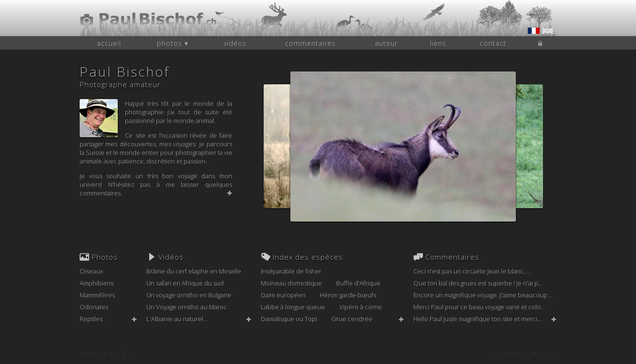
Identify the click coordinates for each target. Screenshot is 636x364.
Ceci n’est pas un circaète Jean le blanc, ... (472, 271)
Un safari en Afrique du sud (185, 283)
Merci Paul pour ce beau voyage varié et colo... (479, 307)
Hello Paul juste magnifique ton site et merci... (477, 319)
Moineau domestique (291, 283)
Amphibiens (97, 283)
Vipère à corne (361, 307)
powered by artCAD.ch (526, 354)
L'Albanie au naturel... (177, 319)
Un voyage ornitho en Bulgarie (189, 295)
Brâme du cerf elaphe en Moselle (194, 271)
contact (493, 43)
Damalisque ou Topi (289, 319)
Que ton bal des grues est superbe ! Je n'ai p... (478, 283)
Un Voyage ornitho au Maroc (187, 307)
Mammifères (97, 295)
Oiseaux (91, 271)
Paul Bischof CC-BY (105, 354)
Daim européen (283, 295)
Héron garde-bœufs (348, 295)
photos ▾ (173, 43)
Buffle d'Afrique (358, 283)
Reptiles (91, 319)
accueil (109, 43)
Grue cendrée (352, 319)
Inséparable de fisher (291, 271)
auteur (386, 43)
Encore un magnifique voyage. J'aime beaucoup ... (483, 295)
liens (438, 43)
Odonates (94, 307)
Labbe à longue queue (293, 307)
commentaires (310, 43)
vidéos (235, 43)
